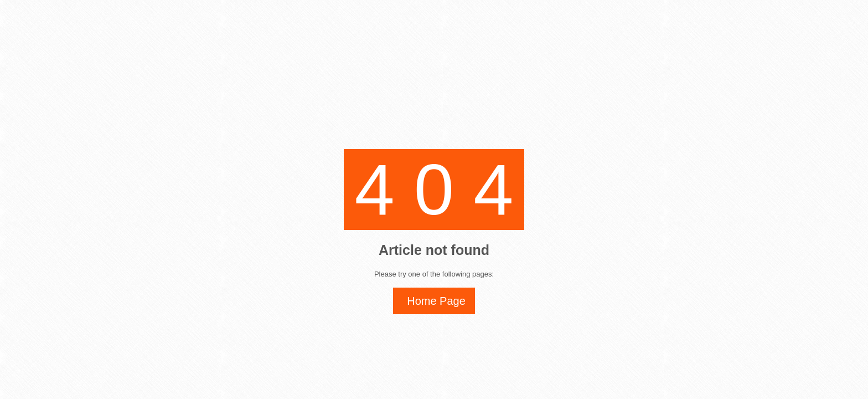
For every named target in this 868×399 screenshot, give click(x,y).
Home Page (436, 301)
